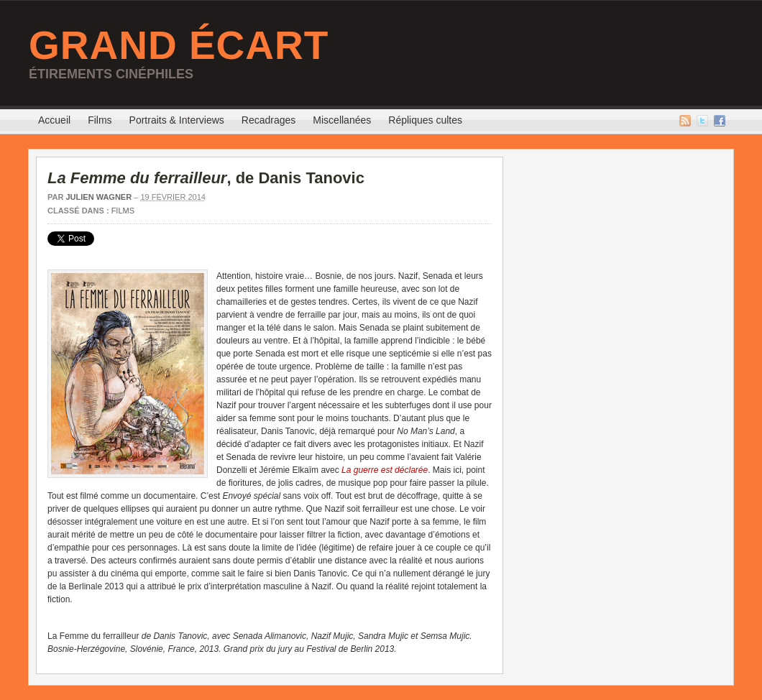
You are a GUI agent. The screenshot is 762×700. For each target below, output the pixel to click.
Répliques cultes (425, 120)
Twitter (702, 121)
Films (100, 120)
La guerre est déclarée (385, 470)
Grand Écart (179, 45)
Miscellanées (342, 120)
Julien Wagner (98, 197)
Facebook (720, 121)
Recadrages (269, 120)
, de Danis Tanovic (206, 178)
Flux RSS (685, 121)
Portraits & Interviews (177, 120)
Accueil (54, 120)
